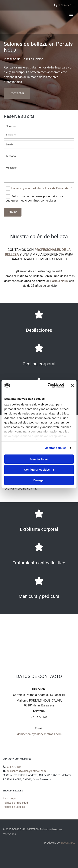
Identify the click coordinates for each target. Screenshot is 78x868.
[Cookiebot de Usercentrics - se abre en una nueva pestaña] (48, 385)
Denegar (39, 480)
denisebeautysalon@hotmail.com (39, 734)
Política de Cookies (14, 811)
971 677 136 (67, 5)
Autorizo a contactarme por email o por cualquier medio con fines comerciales (34, 198)
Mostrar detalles (55, 448)
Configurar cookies (39, 470)
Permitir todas (39, 459)
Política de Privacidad (15, 807)
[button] (17, 93)
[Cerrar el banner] (72, 385)
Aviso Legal (10, 803)
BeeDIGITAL (68, 847)
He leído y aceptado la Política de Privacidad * (42, 188)
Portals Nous (59, 281)
